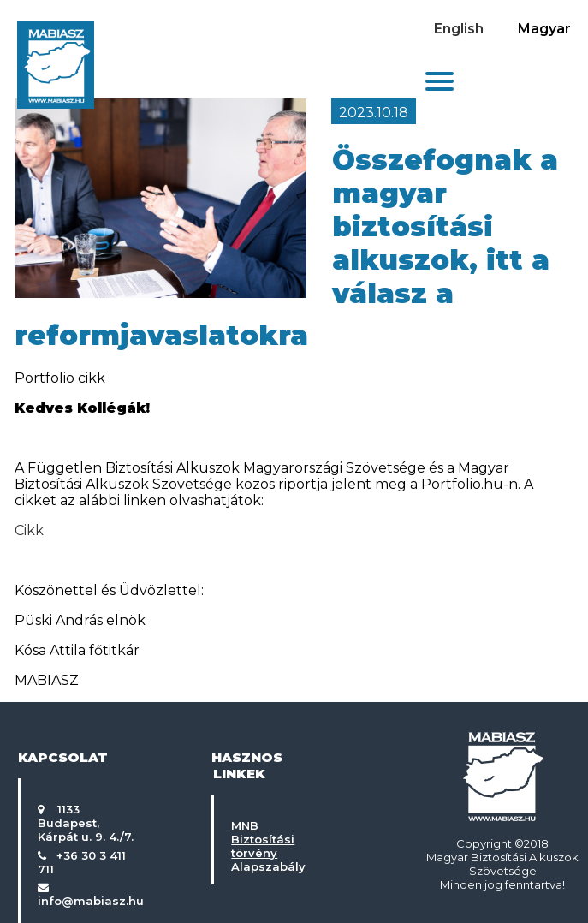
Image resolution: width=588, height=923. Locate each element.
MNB (245, 825)
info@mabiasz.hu (91, 901)
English (459, 29)
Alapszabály (268, 866)
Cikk (29, 530)
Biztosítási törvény (263, 846)
